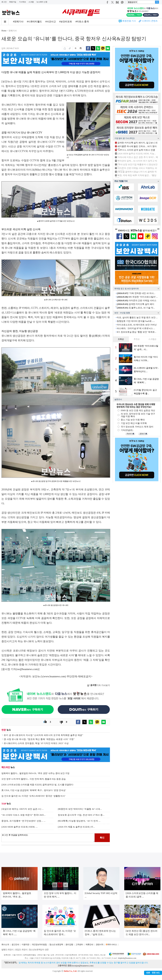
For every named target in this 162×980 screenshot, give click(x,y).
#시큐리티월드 (34, 22)
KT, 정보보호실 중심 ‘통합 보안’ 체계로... (137, 332)
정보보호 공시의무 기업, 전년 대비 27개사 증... (81, 815)
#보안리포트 (66, 22)
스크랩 (31, 2)
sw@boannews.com (27, 669)
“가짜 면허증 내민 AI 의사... (136, 293)
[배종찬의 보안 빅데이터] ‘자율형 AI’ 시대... (80, 809)
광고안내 (15, 945)
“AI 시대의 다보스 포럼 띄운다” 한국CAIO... (24, 815)
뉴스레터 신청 (42, 2)
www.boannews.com (54, 676)
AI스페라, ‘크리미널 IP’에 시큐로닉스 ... (136, 328)
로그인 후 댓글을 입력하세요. (48, 838)
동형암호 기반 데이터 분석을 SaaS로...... (136, 321)
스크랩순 (152, 339)
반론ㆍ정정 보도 (153, 973)
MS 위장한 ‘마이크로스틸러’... (137, 297)
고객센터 (79, 945)
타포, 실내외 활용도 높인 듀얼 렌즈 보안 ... (137, 317)
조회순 (121, 339)
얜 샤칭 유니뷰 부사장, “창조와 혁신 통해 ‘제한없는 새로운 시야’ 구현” (39, 739)
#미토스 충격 (82, 22)
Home (4, 31)
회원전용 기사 (129, 21)
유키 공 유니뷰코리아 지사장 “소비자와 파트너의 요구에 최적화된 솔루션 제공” (43, 735)
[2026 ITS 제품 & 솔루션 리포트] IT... (76, 827)
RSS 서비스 (112, 945)
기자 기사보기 (99, 685)
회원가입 (13, 2)
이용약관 (25, 945)
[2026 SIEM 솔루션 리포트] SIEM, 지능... (137, 154)
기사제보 (22, 2)
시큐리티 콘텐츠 (150, 21)
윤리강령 (69, 945)
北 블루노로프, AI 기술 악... (136, 308)
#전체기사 (18, 22)
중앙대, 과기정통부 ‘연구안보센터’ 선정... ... (24, 821)
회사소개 (5, 945)
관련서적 (100, 945)
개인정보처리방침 (39, 945)
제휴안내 (89, 945)
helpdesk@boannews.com (127, 958)
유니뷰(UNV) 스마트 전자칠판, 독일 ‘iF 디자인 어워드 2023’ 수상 (36, 743)
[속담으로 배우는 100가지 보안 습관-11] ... (22, 809)
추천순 (137, 339)
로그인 (4, 2)
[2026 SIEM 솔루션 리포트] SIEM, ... (20, 827)
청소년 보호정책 (56, 945)
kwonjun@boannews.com (82, 966)
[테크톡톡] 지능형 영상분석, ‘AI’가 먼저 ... (79, 821)
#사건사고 (51, 22)
